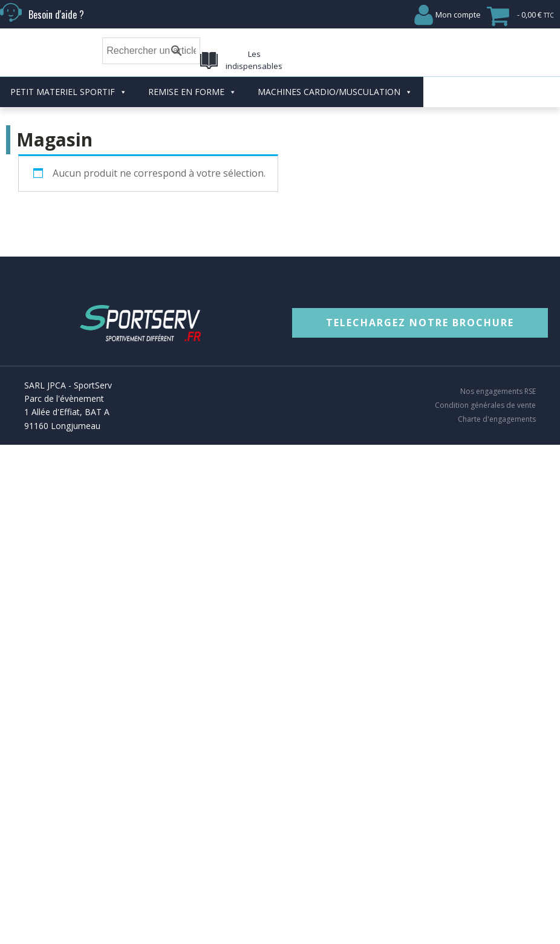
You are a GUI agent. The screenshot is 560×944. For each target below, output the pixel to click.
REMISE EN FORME (192, 92)
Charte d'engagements (497, 419)
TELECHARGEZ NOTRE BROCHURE (420, 323)
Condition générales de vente (485, 405)
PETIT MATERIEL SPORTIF (69, 92)
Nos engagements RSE (498, 392)
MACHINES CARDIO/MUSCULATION (335, 92)
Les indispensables (254, 60)
